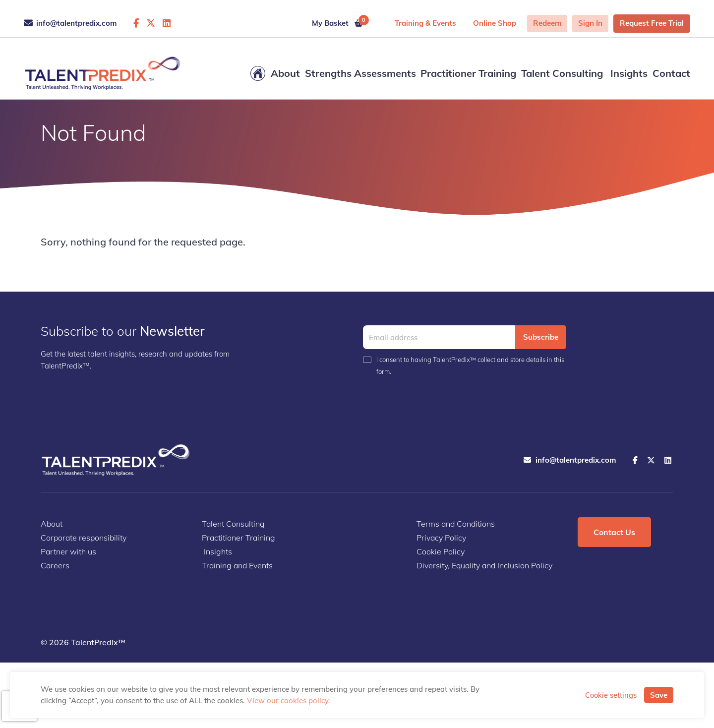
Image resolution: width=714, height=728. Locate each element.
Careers (55, 565)
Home (258, 73)
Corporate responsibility (84, 538)
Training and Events (237, 565)
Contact (671, 73)
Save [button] (659, 695)
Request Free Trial (652, 23)
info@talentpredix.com (70, 23)
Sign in (590, 23)
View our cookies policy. (289, 700)
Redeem (547, 23)
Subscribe (541, 337)
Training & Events (425, 23)
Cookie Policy (441, 551)
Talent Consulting (562, 73)
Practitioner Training (468, 73)
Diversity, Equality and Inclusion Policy (484, 565)
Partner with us (68, 551)
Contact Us (614, 532)
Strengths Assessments (360, 73)
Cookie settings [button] (611, 695)
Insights (628, 73)
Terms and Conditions (456, 524)
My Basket (340, 21)
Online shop (495, 23)
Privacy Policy (441, 538)
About (285, 73)
